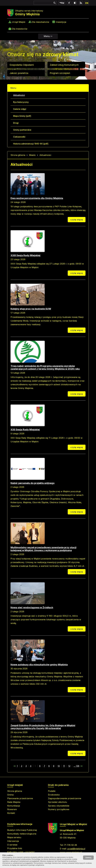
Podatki (52, 791)
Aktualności (19, 95)
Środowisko (54, 795)
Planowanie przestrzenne (20, 798)
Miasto (32, 155)
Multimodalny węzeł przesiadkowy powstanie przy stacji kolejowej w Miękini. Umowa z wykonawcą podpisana (43, 549)
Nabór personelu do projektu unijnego (32, 483)
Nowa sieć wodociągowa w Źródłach (32, 608)
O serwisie (12, 845)
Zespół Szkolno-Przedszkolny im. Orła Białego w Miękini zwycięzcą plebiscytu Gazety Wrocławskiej (43, 727)
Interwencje (13, 841)
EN (87, 3)
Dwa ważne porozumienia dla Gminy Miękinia (37, 198)
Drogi (16, 123)
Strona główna (18, 155)
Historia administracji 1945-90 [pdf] (31, 144)
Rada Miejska (14, 802)
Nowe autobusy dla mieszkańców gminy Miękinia (39, 665)
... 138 (76, 766)
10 (59, 766)
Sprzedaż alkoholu (57, 802)
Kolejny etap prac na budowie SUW (31, 309)
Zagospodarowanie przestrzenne (65, 798)
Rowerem (12, 809)
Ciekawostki (19, 137)
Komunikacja (14, 806)
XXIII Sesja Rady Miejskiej (25, 255)
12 (69, 766)
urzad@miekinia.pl (76, 849)
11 (64, 766)
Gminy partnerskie (22, 130)
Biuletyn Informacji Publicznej (22, 830)
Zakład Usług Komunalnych (64, 65)
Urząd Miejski (19, 22)
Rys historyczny (21, 102)
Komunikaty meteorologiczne (22, 834)
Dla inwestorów (20, 29)
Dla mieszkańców (41, 22)
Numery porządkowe (59, 809)
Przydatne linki (15, 848)
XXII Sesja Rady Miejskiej (25, 430)
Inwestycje (61, 22)
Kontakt (11, 813)
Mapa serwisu (14, 837)
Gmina (10, 795)
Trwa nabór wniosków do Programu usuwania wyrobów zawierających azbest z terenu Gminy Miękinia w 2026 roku (45, 367)
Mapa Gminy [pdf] (22, 116)
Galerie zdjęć (20, 109)
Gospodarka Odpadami (22, 65)
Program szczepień (60, 73)
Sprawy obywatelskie (59, 806)
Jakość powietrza (19, 73)
